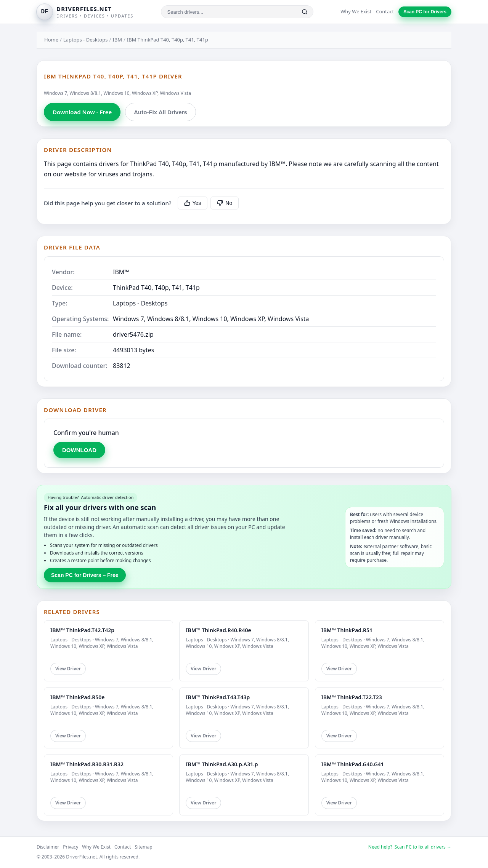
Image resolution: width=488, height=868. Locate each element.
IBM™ (121, 272)
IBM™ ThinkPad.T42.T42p (82, 630)
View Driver (68, 669)
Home (51, 40)
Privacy (71, 847)
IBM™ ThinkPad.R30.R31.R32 (87, 764)
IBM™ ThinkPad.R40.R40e (218, 630)
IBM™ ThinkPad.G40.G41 (353, 764)
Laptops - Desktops (86, 40)
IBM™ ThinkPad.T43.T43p (218, 697)
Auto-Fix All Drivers (160, 112)
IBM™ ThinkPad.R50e (78, 697)
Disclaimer (48, 847)
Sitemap (144, 847)
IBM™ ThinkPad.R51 (347, 630)
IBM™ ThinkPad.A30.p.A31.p (222, 764)
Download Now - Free (82, 112)
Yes (193, 203)
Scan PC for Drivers (425, 12)
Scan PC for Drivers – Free (85, 575)
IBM (117, 40)
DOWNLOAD (79, 450)
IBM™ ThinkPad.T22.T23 (352, 697)
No (225, 203)
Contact (385, 11)
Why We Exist (356, 11)
